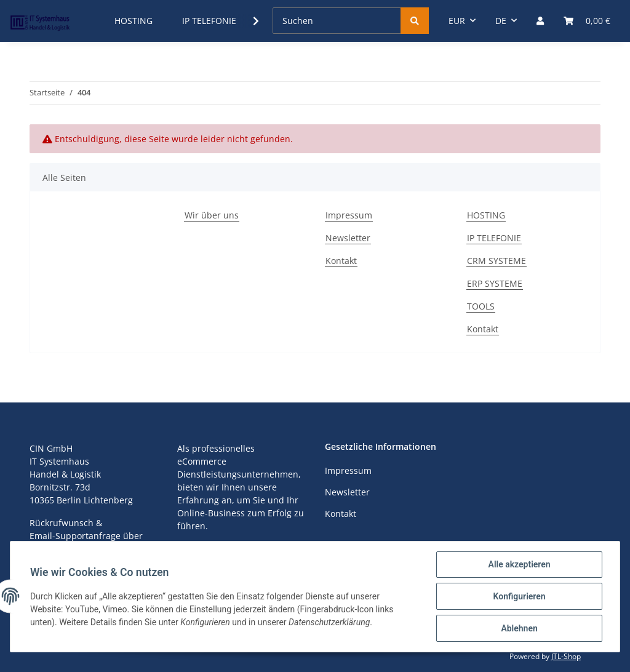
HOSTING (486, 215)
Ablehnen (519, 628)
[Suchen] (337, 21)
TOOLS (481, 306)
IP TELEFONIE (494, 238)
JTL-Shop (566, 656)
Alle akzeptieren (519, 564)
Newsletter (348, 238)
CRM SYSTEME (496, 261)
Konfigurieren (519, 596)
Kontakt (341, 261)
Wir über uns (212, 215)
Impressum (349, 215)
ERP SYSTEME (495, 283)
